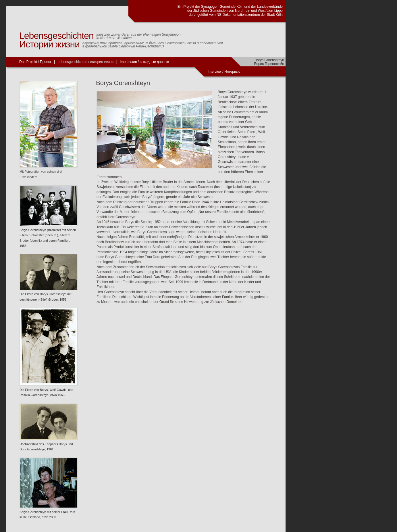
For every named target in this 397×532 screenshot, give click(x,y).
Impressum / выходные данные (144, 62)
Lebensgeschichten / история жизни (85, 62)
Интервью (232, 72)
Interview (215, 72)
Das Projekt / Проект (35, 62)
